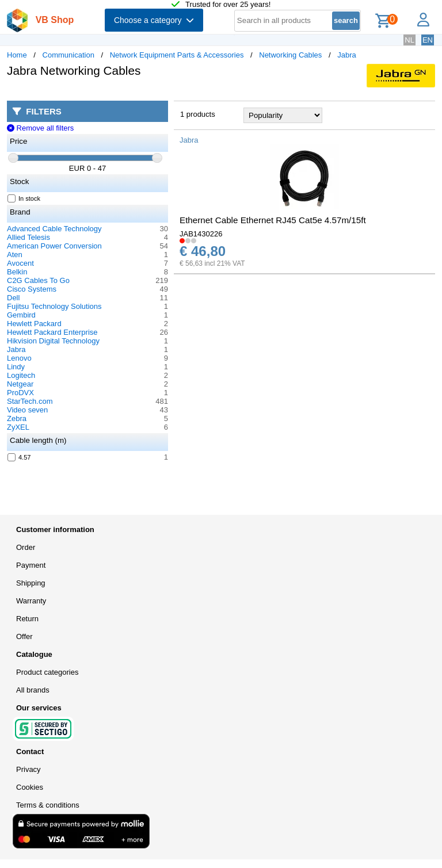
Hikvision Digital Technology (53, 341)
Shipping (31, 583)
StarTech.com (30, 401)
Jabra (347, 55)
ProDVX (20, 393)
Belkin (17, 272)
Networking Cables (290, 55)
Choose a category (154, 20)
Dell (13, 298)
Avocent (20, 263)
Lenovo (19, 358)
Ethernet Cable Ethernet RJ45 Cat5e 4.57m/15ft (273, 220)
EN (428, 40)
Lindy (16, 367)
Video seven (27, 410)
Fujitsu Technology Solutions (54, 306)
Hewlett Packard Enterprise (52, 332)
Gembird (21, 315)
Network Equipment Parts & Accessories (177, 55)
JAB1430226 (201, 234)
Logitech (21, 375)
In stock (24, 198)
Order (26, 547)
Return (27, 619)
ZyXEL (18, 427)
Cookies (30, 787)
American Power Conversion (54, 246)
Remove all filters (40, 128)
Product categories (47, 672)
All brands (33, 690)
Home (17, 55)
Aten (15, 255)
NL (409, 40)
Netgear (20, 384)
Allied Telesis (28, 237)
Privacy (28, 769)
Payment (31, 565)
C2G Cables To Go (38, 280)
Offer (24, 636)
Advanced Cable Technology (54, 229)
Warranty (31, 601)
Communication (68, 55)
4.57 (19, 457)
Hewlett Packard (34, 324)
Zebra (17, 418)
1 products (198, 114)
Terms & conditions (48, 805)
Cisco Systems (32, 289)
